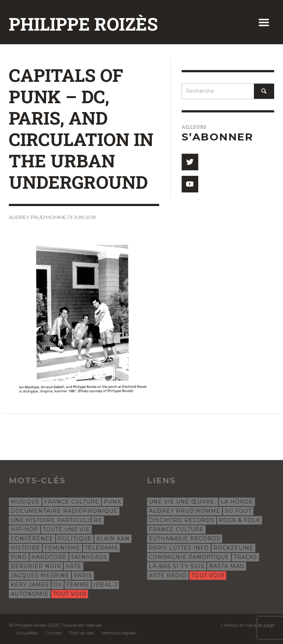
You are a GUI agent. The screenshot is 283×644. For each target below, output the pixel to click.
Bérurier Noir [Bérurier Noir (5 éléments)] (36, 566)
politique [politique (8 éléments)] (75, 539)
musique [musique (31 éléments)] (25, 502)
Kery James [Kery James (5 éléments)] (30, 585)
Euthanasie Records (185, 539)
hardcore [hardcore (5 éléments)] (49, 557)
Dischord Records (182, 520)
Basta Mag (227, 566)
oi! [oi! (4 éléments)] (58, 585)
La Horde (237, 502)
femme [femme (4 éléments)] (78, 585)
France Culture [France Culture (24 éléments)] (72, 502)
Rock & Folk (240, 520)
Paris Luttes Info (179, 548)
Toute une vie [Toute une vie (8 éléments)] (66, 529)
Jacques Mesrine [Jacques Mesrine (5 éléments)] (40, 575)
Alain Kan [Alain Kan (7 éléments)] (113, 539)
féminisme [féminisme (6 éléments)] (62, 548)
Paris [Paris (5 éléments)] (83, 575)
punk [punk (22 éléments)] (112, 502)
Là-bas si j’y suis (177, 566)
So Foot (238, 511)
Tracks (245, 557)
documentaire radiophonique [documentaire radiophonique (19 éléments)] (64, 511)
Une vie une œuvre (183, 502)
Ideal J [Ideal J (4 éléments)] (105, 585)
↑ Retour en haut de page (247, 625)
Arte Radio (168, 575)
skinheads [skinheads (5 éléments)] (89, 557)
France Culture (176, 529)
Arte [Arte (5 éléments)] (74, 566)
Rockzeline (233, 548)
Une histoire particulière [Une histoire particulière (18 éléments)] (56, 520)
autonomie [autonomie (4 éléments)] (30, 594)
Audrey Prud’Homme (185, 511)
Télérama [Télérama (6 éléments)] (101, 548)
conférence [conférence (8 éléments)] (32, 539)
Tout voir (70, 594)
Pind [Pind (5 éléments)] (19, 557)
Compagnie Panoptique (189, 557)
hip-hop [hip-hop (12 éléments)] (25, 529)
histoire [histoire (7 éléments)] (25, 548)
